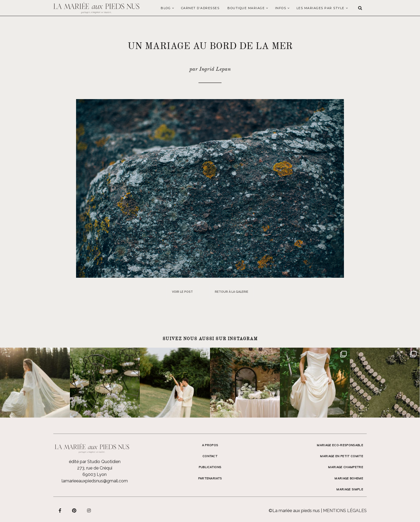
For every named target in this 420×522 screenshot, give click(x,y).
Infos (281, 8)
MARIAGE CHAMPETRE (346, 467)
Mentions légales (345, 511)
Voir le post (182, 292)
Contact (210, 456)
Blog (166, 8)
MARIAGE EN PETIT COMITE (342, 456)
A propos (210, 445)
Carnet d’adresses (200, 8)
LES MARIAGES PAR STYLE (320, 8)
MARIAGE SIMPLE (350, 490)
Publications (210, 467)
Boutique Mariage (246, 8)
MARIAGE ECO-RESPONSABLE (340, 445)
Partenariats (210, 479)
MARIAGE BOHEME (349, 479)
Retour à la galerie (232, 292)
